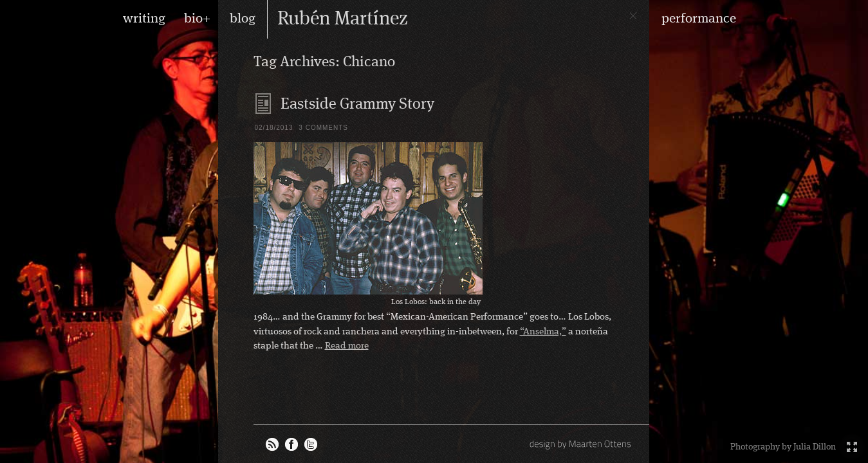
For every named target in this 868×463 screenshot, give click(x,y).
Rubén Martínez (343, 19)
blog (243, 19)
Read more (347, 346)
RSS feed (272, 444)
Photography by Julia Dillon (783, 447)
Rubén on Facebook (291, 444)
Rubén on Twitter (311, 444)
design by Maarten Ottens (582, 444)
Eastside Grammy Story (357, 105)
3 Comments (323, 128)
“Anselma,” (543, 332)
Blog (264, 104)
